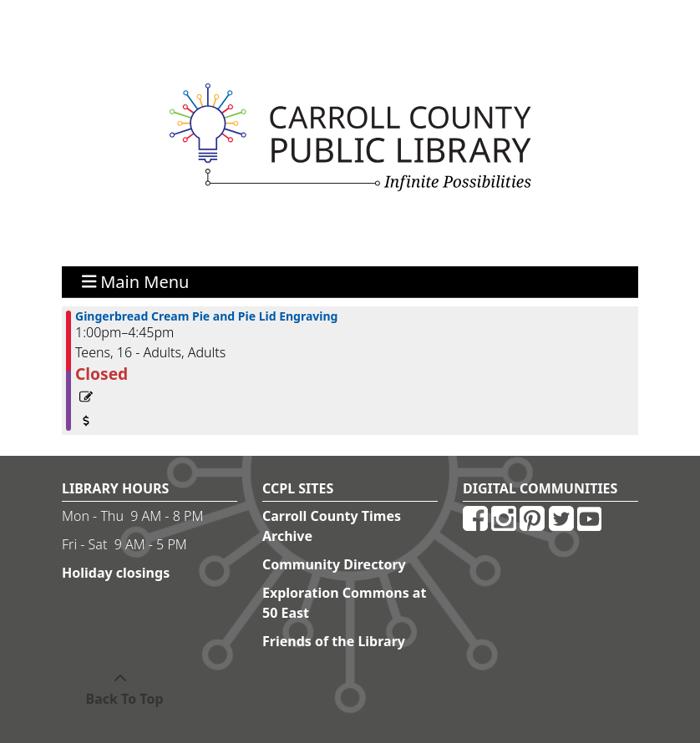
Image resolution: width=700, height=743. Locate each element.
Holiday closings (116, 573)
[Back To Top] (120, 689)
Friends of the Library (334, 641)
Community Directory (334, 564)
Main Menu (136, 282)
